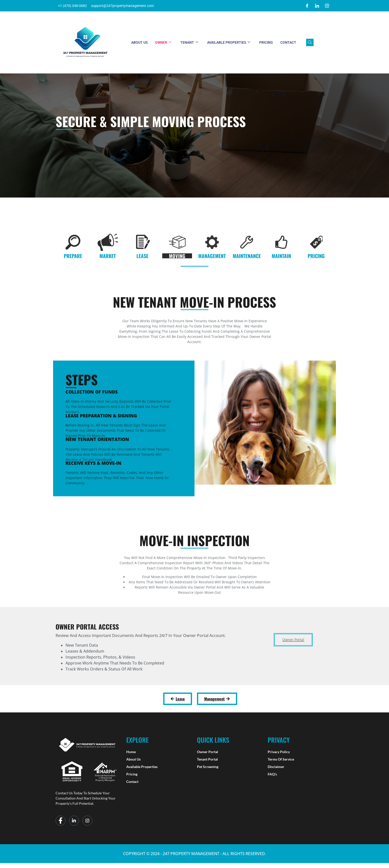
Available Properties (229, 43)
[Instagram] (327, 6)
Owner (163, 43)
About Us (139, 42)
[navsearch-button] (310, 42)
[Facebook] (307, 6)
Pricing (266, 42)
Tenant (189, 43)
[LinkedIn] (317, 6)
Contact (288, 42)
